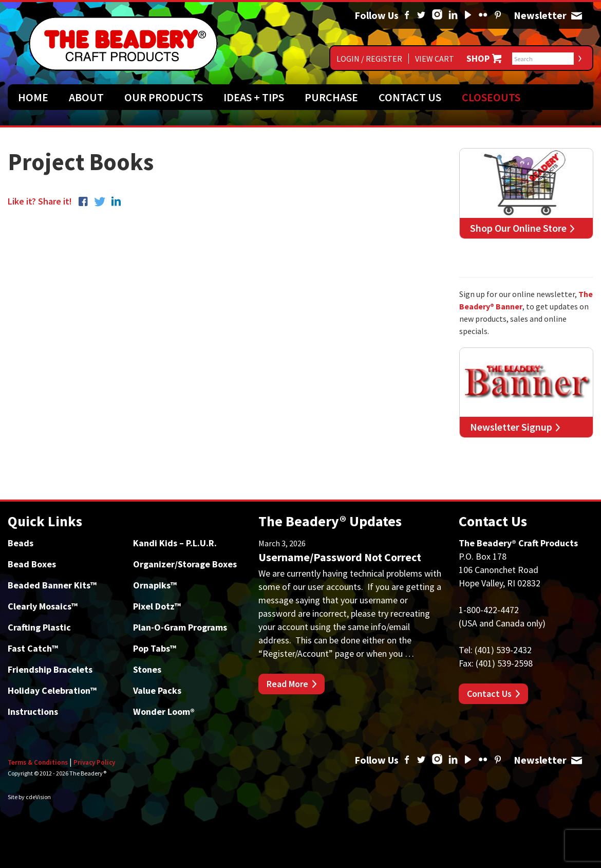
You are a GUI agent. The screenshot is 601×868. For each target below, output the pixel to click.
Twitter (421, 15)
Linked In (453, 15)
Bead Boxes (32, 564)
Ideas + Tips (254, 97)
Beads (21, 543)
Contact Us (410, 97)
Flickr (483, 15)
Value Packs (157, 690)
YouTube (468, 15)
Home (33, 97)
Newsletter (576, 15)
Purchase (331, 97)
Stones (147, 669)
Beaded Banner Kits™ (52, 585)
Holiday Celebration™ (52, 690)
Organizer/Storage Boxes (185, 564)
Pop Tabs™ (155, 648)
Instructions (33, 712)
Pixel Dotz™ (157, 606)
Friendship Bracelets (50, 669)
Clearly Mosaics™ (43, 606)
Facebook (407, 15)
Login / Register (369, 59)
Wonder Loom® (164, 712)
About (86, 97)
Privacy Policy (94, 762)
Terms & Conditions (38, 762)
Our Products (164, 97)
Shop (478, 59)
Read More (287, 684)
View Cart (435, 59)
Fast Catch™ (33, 648)
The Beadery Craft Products (123, 44)
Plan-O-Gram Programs (180, 627)
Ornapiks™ (155, 585)
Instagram (437, 15)
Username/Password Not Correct (340, 557)
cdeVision (38, 797)
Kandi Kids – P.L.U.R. (175, 543)
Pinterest (498, 15)
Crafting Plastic (39, 627)
